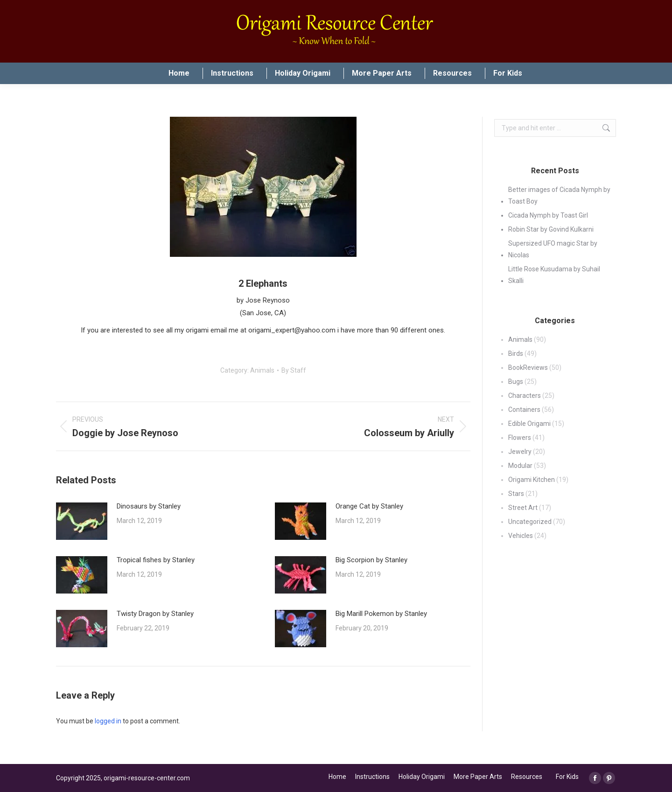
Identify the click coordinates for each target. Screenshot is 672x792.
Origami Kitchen (532, 480)
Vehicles (521, 536)
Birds (516, 354)
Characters (525, 396)
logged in (108, 721)
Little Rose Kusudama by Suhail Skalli (554, 275)
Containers (524, 410)
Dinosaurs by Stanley (149, 506)
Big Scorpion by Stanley (371, 560)
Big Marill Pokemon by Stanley (381, 614)
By (294, 370)
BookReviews (528, 368)
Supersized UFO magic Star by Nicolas (553, 249)
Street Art (523, 508)
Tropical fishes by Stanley (156, 560)
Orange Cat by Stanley (369, 506)
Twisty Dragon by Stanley (155, 614)
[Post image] (82, 521)
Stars (516, 494)
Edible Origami (529, 424)
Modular (520, 466)
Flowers (520, 438)
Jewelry (520, 452)
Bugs (516, 382)
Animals (262, 370)
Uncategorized (530, 522)
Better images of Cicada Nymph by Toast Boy (559, 195)
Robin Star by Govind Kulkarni (551, 229)
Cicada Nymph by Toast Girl (548, 215)
